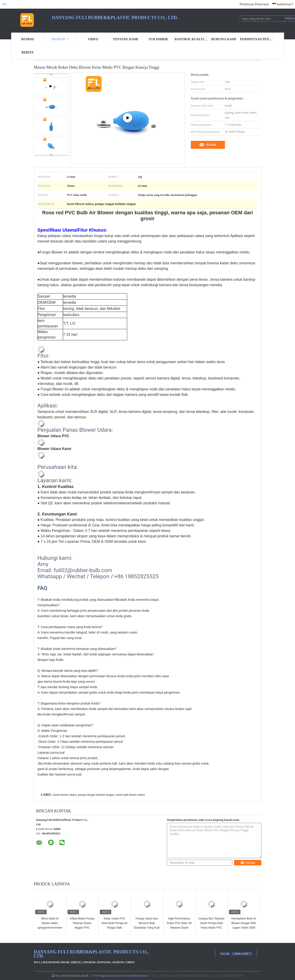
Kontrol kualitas (191, 39)
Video (93, 39)
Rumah (28, 39)
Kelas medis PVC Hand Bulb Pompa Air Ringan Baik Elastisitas (115, 925)
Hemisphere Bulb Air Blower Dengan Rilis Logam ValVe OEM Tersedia (244, 925)
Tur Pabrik (158, 39)
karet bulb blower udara (130, 795)
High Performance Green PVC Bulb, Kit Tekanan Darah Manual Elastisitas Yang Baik (179, 928)
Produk (60, 39)
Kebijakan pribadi (78, 976)
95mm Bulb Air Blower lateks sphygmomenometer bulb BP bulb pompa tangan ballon (50, 928)
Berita (28, 52)
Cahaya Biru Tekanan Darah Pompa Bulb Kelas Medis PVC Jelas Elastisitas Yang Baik (212, 928)
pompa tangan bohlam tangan (96, 795)
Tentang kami (125, 39)
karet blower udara (65, 795)
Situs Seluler (60, 976)
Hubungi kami (224, 39)
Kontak (211, 145)
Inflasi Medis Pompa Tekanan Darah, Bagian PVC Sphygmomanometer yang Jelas (82, 928)
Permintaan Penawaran (254, 4)
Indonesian (285, 4)
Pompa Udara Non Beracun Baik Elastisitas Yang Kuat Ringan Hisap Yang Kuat (147, 928)
